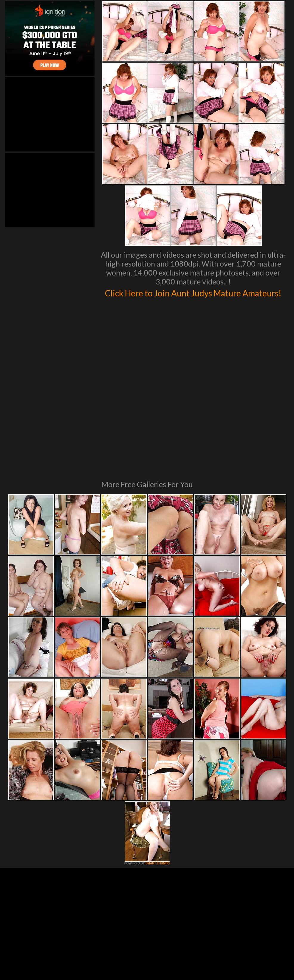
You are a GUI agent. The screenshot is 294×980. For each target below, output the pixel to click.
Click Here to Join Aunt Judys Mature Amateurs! (193, 298)
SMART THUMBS (158, 794)
